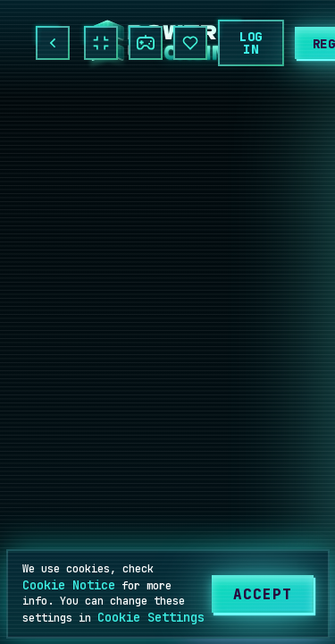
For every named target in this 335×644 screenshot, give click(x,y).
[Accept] (263, 594)
